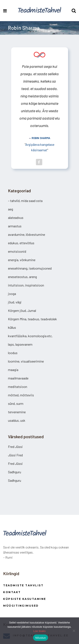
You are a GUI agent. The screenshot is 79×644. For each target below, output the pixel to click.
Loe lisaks (40, 631)
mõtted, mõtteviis (21, 395)
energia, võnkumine (22, 260)
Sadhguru (15, 472)
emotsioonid (17, 251)
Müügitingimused (21, 606)
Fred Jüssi (15, 447)
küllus (12, 327)
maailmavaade (18, 378)
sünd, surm (16, 403)
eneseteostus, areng (22, 277)
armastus (15, 226)
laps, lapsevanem (20, 344)
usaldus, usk (17, 420)
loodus (13, 353)
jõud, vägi (15, 302)
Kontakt (12, 592)
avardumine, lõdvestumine (27, 234)
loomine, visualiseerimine (26, 361)
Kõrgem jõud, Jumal (22, 310)
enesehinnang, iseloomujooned (30, 268)
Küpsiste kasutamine (25, 599)
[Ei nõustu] (74, 631)
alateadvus (16, 218)
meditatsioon (18, 387)
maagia (13, 370)
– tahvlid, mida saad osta (25, 201)
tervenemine (17, 412)
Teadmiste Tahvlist (23, 585)
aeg (11, 209)
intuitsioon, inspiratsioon (26, 285)
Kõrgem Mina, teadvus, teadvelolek (32, 319)
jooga (12, 294)
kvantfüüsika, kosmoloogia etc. (30, 336)
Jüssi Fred (15, 455)
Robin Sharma (41, 138)
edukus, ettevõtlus (21, 243)
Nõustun (40, 638)
